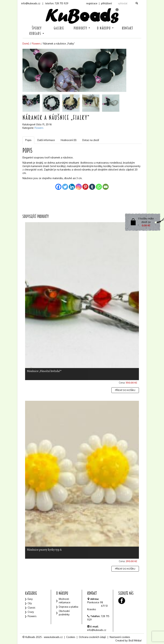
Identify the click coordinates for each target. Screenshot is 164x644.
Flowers (36, 44)
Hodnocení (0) (69, 140)
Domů (26, 44)
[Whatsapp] (99, 187)
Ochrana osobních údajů (92, 637)
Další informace (46, 140)
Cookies (71, 637)
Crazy (31, 612)
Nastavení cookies (120, 637)
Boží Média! (135, 640)
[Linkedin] (72, 187)
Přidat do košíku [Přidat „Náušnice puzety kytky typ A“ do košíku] (125, 569)
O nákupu (105, 28)
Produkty (82, 28)
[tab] (29, 140)
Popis (28, 140)
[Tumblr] (92, 187)
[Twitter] (65, 187)
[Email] (106, 187)
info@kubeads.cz (31, 3)
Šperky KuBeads (37, 31)
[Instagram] (79, 187)
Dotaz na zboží (91, 140)
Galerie (59, 28)
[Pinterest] (85, 187)
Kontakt (128, 28)
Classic (32, 608)
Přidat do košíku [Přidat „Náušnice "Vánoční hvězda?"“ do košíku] (125, 390)
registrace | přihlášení (99, 3)
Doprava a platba (69, 607)
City (30, 603)
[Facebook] (58, 187)
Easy (30, 599)
